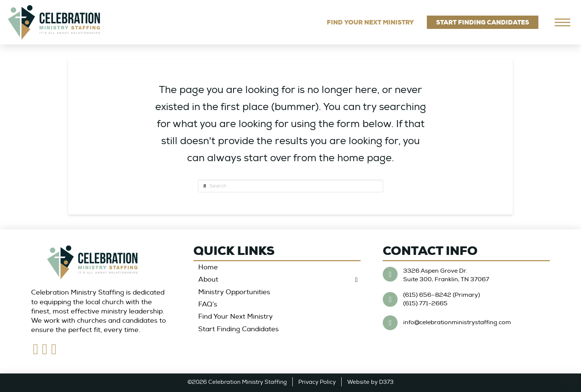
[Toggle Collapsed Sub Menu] (277, 280)
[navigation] (562, 22)
